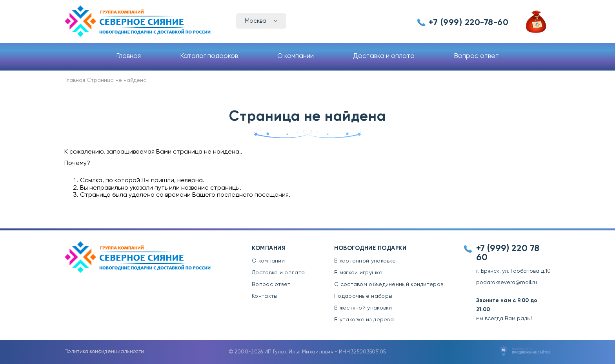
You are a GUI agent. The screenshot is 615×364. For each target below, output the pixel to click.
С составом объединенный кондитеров (389, 284)
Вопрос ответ (476, 56)
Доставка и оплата (384, 56)
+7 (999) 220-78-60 (469, 23)
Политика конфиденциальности (104, 352)
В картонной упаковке (365, 261)
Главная (128, 56)
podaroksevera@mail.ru (507, 283)
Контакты (265, 296)
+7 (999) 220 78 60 (508, 253)
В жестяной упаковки (363, 308)
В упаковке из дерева (364, 320)
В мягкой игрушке (358, 273)
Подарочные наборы (363, 296)
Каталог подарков (209, 56)
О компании (296, 56)
